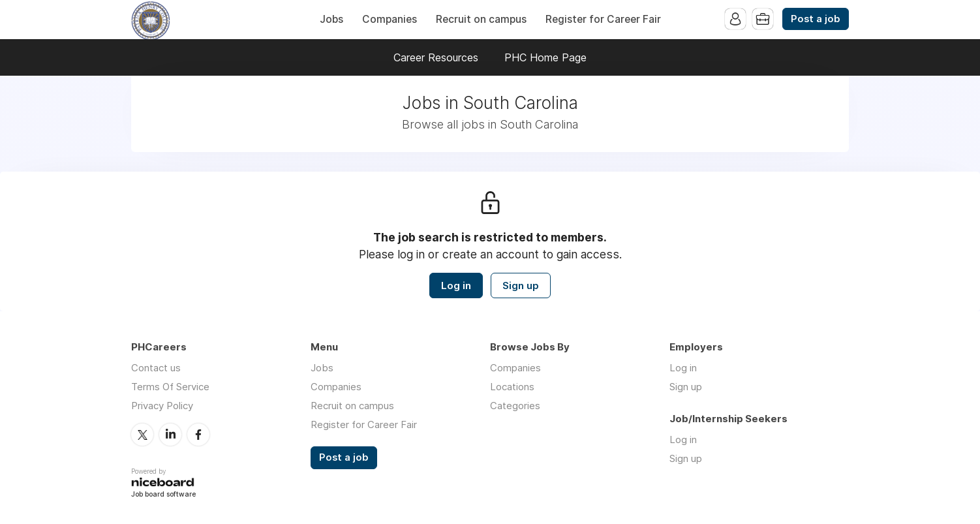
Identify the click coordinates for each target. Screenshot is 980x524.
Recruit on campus (481, 19)
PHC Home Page (545, 57)
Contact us (156, 368)
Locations (512, 387)
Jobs (331, 19)
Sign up (521, 285)
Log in (456, 285)
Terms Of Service (170, 387)
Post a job (816, 19)
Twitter (142, 435)
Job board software (163, 495)
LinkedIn (170, 435)
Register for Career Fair (603, 19)
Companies (390, 19)
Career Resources (436, 57)
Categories (515, 406)
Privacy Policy (162, 406)
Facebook (198, 435)
